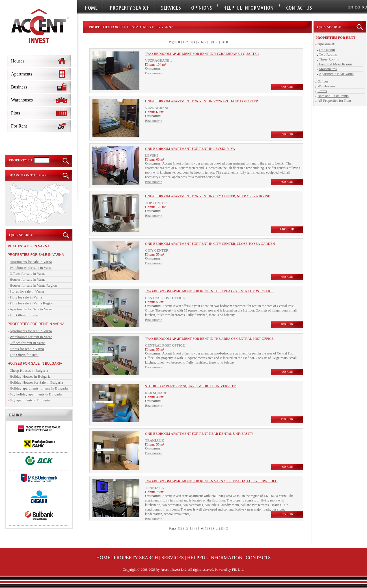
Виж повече (154, 73)
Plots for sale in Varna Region (32, 303)
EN (351, 7)
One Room (327, 50)
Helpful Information (215, 558)
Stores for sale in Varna (27, 291)
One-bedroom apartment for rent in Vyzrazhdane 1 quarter (202, 101)
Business (19, 87)
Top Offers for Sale (24, 315)
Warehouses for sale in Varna (31, 268)
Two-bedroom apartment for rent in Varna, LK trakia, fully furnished (211, 481)
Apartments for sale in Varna (31, 262)
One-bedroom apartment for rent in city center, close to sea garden (210, 244)
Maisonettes (328, 69)
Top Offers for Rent (24, 355)
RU (365, 7)
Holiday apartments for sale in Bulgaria (39, 388)
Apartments (22, 74)
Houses (18, 61)
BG (358, 7)
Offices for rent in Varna (28, 343)
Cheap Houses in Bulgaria (29, 370)
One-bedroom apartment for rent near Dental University (199, 434)
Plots (16, 113)
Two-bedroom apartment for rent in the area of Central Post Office (209, 291)
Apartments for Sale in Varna (31, 309)
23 (222, 42)
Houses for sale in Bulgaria (35, 364)
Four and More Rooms (336, 64)
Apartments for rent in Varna (31, 331)
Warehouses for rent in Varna (31, 337)
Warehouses (22, 100)
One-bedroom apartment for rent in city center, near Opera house (208, 196)
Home (103, 558)
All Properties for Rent (334, 100)
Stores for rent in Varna (27, 349)
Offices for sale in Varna (28, 274)
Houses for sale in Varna (28, 279)
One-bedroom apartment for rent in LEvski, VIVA (190, 149)
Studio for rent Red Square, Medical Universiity (191, 386)
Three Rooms (329, 59)
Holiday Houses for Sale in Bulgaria (36, 382)
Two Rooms (328, 54)
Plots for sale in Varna (26, 297)
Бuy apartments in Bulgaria (30, 400)
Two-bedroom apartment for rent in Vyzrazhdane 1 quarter (202, 54)
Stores (322, 91)
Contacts (258, 558)
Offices (323, 81)
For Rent (19, 126)
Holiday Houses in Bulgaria (30, 376)
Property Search (136, 558)
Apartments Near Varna (336, 74)
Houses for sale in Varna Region (33, 285)
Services (173, 558)
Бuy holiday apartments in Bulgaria (36, 394)
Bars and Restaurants (333, 96)
